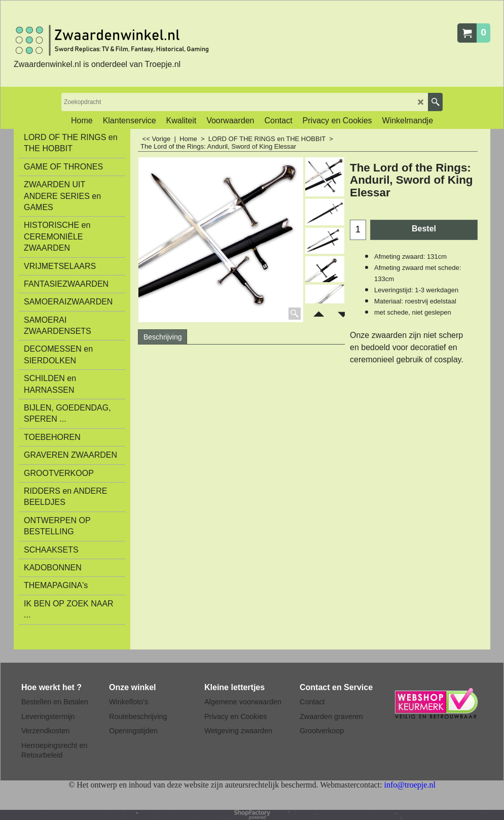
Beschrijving (163, 337)
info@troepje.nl (409, 785)
